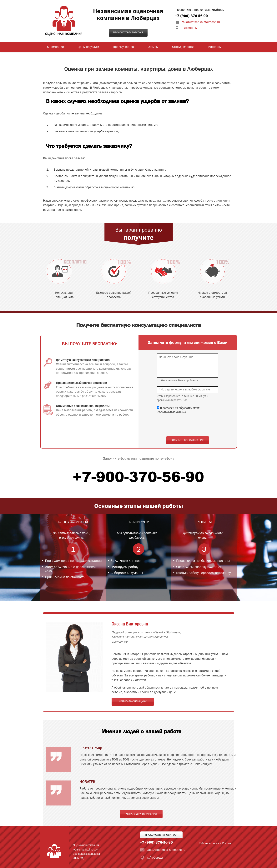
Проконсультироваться (128, 33)
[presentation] (186, 425)
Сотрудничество (183, 47)
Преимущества (123, 47)
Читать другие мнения (141, 814)
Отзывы (153, 47)
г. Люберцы (189, 28)
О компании (55, 47)
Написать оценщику (133, 702)
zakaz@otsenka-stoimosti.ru (201, 22)
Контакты (215, 47)
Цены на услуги (88, 47)
